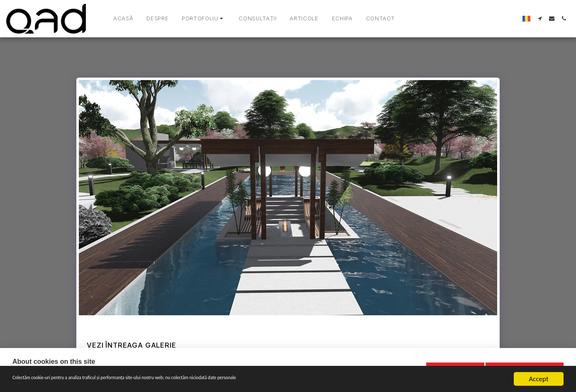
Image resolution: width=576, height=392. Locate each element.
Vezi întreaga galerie (131, 345)
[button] (204, 19)
